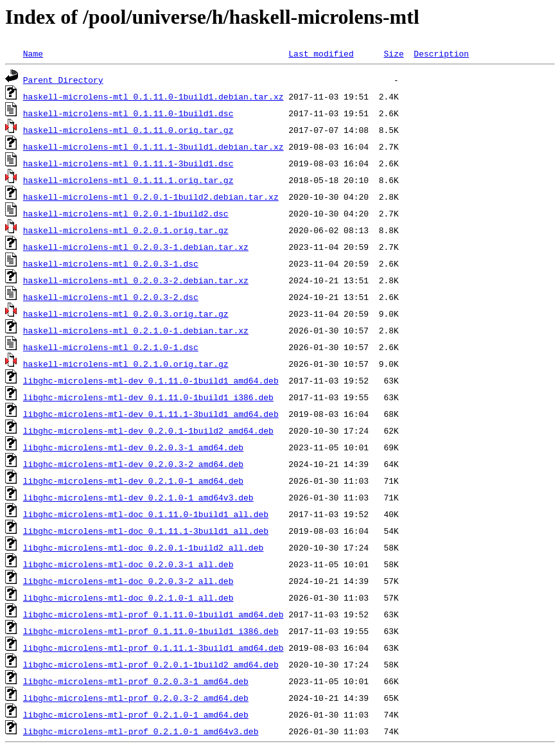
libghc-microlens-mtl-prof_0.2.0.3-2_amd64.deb (136, 698)
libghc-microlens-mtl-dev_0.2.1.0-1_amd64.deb (133, 481)
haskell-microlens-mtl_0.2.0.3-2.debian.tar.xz (136, 280)
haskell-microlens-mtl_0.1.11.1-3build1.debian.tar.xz (153, 146)
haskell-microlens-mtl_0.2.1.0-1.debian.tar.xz (136, 330)
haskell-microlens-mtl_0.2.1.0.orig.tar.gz (126, 364)
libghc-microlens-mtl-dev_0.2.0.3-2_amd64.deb (133, 464)
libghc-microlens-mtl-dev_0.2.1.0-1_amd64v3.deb (138, 497)
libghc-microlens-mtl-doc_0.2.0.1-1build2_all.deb (143, 547)
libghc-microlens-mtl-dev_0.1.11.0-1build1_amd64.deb (151, 380)
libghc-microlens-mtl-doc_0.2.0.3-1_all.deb (128, 564)
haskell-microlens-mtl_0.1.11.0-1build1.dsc (128, 113)
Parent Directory (63, 80)
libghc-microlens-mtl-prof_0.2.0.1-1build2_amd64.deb (151, 664)
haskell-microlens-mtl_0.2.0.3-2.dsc (111, 297)
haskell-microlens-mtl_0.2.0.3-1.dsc (111, 263)
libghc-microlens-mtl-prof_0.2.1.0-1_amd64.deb (136, 714)
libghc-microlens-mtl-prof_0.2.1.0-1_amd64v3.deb (141, 731)
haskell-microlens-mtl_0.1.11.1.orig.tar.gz (128, 180)
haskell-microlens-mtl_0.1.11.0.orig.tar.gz (128, 130)
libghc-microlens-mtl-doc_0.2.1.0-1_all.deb (128, 597)
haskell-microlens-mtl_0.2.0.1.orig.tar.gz (126, 230)
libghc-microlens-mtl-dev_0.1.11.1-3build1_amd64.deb (151, 414)
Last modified (321, 53)
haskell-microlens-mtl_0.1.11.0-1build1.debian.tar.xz (153, 96)
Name (33, 53)
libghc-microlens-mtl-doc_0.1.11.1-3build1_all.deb (146, 531)
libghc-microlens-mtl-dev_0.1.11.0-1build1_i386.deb (148, 397)
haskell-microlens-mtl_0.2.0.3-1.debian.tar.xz (136, 247)
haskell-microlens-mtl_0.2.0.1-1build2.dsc (126, 213)
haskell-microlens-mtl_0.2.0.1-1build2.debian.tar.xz (151, 197)
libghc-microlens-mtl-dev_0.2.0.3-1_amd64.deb (133, 447)
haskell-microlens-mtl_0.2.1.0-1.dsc (111, 347)
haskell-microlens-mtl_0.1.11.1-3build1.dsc (128, 163)
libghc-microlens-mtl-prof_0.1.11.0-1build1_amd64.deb (153, 614)
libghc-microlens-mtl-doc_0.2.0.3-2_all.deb (128, 581)
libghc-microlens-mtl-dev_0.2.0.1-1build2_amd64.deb (148, 430)
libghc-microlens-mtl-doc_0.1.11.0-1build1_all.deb (146, 514)
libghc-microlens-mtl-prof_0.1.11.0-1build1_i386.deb (151, 631)
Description (441, 53)
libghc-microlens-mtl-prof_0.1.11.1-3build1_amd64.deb (153, 648)
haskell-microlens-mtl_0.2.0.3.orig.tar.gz (126, 314)
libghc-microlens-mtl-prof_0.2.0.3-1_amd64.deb (136, 681)
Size (393, 53)
